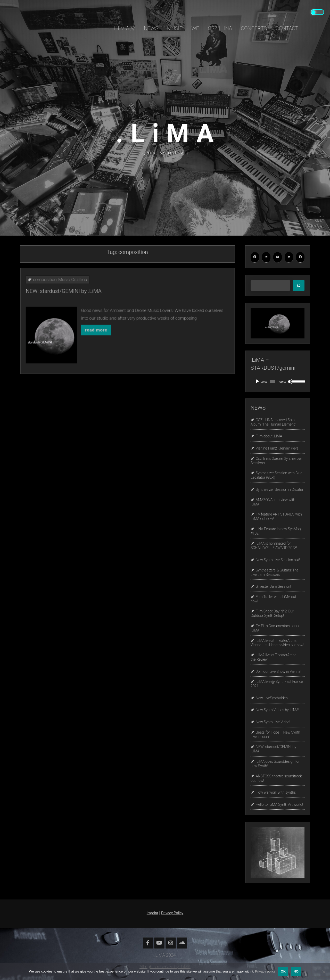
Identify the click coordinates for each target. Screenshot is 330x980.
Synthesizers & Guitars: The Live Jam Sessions (274, 572)
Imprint (152, 913)
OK (283, 971)
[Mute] (290, 381)
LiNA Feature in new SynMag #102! (276, 531)
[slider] (273, 381)
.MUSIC (174, 28)
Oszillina (105, 302)
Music (98, 302)
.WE (195, 28)
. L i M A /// (123, 28)
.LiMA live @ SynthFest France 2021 (277, 684)
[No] (324, 972)
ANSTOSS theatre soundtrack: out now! (277, 778)
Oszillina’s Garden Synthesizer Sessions (276, 461)
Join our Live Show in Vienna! (278, 671)
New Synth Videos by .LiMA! (277, 710)
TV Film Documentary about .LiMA (275, 628)
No (296, 971)
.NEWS (151, 28)
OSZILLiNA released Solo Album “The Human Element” (273, 422)
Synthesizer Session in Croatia (279, 489)
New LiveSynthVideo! (272, 698)
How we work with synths (276, 792)
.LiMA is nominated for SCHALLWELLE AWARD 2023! (274, 546)
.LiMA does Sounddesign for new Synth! (275, 764)
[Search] (299, 286)
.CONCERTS (253, 28)
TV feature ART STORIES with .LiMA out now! (276, 516)
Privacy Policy (172, 913)
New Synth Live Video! (273, 722)
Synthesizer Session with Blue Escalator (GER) (276, 475)
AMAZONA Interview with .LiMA (273, 502)
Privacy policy (265, 971)
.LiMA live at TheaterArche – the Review (275, 657)
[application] (278, 381)
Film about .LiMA (269, 436)
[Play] (257, 381)
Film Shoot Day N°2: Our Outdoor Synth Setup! (272, 614)
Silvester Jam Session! (273, 586)
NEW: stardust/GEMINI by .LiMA (98, 307)
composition (90, 302)
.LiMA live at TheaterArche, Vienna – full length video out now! (277, 643)
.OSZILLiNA (219, 28)
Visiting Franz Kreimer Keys (277, 448)
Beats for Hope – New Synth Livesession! (275, 734)
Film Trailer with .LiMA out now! (273, 599)
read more (113, 325)
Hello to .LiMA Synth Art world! (279, 804)
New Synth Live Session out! (278, 560)
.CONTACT (286, 28)
